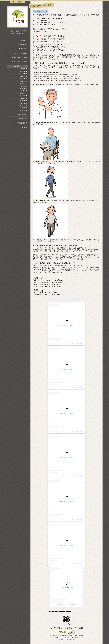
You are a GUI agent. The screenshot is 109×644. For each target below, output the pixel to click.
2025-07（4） (24, 88)
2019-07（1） (24, 108)
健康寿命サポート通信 (21, 66)
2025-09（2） (24, 84)
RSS (74, 639)
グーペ (66, 639)
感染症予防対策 (23, 123)
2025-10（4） (24, 81)
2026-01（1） (24, 74)
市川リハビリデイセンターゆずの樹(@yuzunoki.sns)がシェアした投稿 (66, 604)
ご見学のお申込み (22, 114)
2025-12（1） (24, 76)
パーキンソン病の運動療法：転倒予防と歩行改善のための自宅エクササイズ (66, 15)
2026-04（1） (24, 69)
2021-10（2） (24, 106)
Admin (70, 639)
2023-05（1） (24, 98)
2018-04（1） (24, 110)
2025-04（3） (24, 96)
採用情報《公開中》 (21, 45)
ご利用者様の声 (23, 119)
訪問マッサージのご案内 (20, 62)
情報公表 (25, 127)
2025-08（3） (24, 86)
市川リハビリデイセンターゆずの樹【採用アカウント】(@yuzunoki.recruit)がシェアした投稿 (69, 343)
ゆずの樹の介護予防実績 (20, 53)
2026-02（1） (24, 71)
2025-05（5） (24, 93)
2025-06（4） (24, 91)
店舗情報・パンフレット (20, 57)
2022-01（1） (24, 101)
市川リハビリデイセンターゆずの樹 (67, 628)
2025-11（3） (24, 79)
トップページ (23, 40)
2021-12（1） (24, 103)
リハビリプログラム (21, 49)
